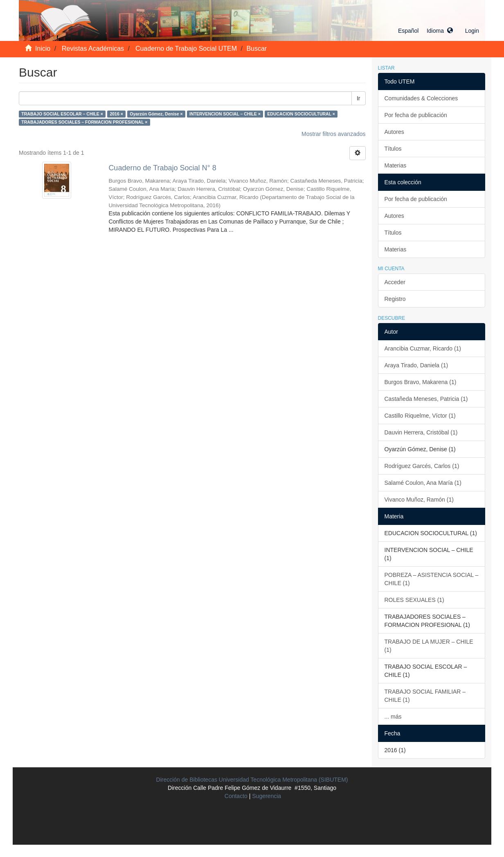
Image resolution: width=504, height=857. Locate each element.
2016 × (116, 114)
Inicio (43, 49)
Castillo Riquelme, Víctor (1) (420, 416)
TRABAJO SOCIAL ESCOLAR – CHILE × (62, 114)
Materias (396, 165)
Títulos (393, 149)
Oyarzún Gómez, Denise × (156, 114)
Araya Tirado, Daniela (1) (416, 365)
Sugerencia (267, 796)
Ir (359, 98)
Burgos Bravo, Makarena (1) (421, 382)
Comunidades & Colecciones (421, 98)
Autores (394, 132)
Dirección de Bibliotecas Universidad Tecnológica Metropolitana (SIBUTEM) (252, 780)
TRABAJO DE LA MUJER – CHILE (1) (429, 646)
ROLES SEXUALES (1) (414, 600)
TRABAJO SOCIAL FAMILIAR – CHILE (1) (425, 696)
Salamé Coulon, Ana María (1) (423, 483)
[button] (425, 31)
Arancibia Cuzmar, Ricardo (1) (423, 348)
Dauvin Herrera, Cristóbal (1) (421, 432)
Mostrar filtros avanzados (333, 134)
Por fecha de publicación (416, 115)
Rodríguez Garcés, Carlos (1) (422, 466)
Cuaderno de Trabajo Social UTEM (186, 49)
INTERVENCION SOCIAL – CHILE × (225, 114)
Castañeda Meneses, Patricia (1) (426, 399)
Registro (395, 299)
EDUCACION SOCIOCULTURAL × (301, 114)
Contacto (236, 796)
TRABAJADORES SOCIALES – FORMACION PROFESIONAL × (84, 122)
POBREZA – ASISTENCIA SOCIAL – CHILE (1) (432, 579)
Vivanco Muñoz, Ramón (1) (419, 500)
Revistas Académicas (93, 49)
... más (393, 717)
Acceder (395, 282)
